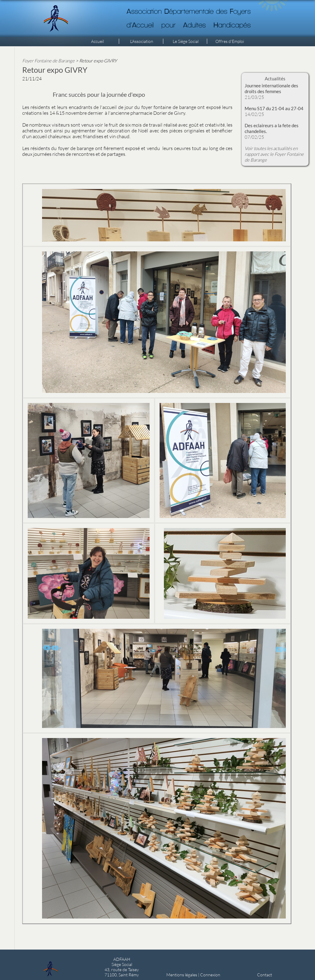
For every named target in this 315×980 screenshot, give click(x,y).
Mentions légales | (183, 975)
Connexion (210, 975)
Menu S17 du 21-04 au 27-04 (274, 108)
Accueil (97, 41)
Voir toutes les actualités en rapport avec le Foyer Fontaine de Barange (274, 154)
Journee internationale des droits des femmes (271, 88)
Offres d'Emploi (230, 41)
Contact (265, 975)
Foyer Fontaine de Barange (48, 61)
